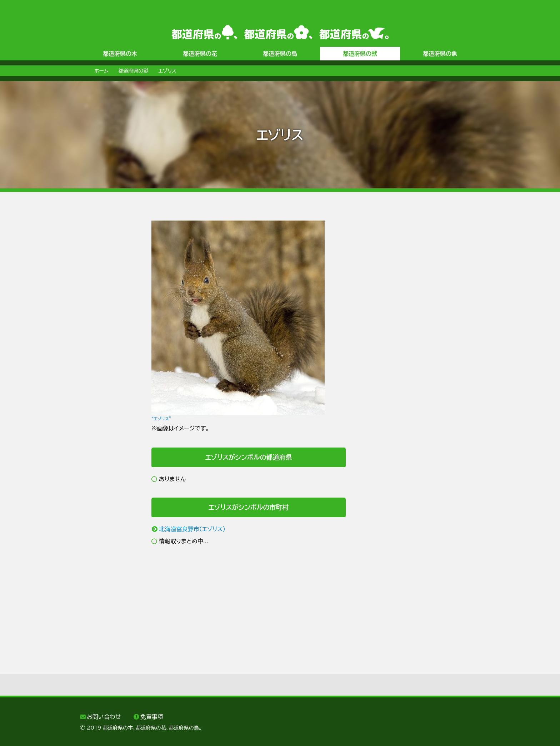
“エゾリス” (161, 419)
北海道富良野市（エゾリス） (192, 529)
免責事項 (152, 717)
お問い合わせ (104, 717)
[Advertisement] (109, 328)
